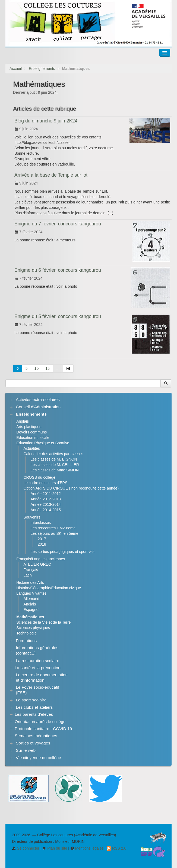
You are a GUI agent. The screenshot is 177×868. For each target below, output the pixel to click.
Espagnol (31, 610)
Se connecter (26, 848)
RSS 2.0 (116, 848)
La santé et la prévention (38, 668)
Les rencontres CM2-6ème (53, 528)
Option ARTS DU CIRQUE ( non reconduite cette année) (71, 488)
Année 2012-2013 (46, 499)
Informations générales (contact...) (37, 650)
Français (31, 570)
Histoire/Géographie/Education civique (49, 588)
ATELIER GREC (37, 564)
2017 (42, 539)
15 (48, 368)
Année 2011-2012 (46, 494)
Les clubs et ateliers (34, 707)
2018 (42, 544)
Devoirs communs (31, 432)
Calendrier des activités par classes (53, 454)
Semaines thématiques (36, 736)
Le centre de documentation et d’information (42, 677)
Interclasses (41, 523)
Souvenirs (32, 517)
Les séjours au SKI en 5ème (55, 533)
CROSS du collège (39, 477)
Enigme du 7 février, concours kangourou (58, 224)
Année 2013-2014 (46, 504)
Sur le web (26, 750)
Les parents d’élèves (34, 714)
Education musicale (33, 438)
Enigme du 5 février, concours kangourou (58, 316)
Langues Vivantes (31, 593)
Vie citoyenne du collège (38, 758)
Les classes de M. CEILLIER (55, 465)
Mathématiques (30, 617)
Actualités (32, 448)
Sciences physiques (33, 628)
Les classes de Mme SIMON (55, 470)
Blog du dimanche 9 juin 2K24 (46, 121)
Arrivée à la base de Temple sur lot (51, 175)
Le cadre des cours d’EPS (45, 483)
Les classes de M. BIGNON (54, 459)
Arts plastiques (29, 427)
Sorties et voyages (33, 743)
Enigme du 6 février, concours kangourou (58, 270)
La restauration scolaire (37, 661)
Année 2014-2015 (46, 510)
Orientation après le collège (40, 722)
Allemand (31, 599)
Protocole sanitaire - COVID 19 (43, 729)
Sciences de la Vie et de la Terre (43, 622)
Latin (27, 575)
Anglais (23, 421)
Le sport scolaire (31, 700)
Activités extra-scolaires (38, 399)
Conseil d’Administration (38, 407)
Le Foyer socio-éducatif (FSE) (37, 690)
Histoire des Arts (30, 582)
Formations (26, 641)
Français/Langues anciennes (41, 559)
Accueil (16, 69)
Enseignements (42, 69)
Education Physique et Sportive (43, 443)
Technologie (26, 633)
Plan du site (55, 848)
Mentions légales (87, 848)
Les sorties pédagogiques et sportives (63, 552)
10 (37, 368)
